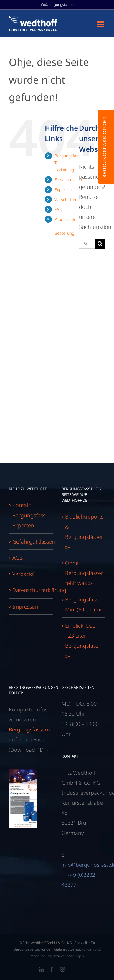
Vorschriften (66, 199)
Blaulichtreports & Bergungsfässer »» (84, 532)
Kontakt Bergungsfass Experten (29, 515)
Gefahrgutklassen (31, 541)
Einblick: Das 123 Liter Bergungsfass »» (82, 641)
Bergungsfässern (29, 729)
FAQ (58, 209)
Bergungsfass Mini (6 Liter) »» (83, 604)
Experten (63, 190)
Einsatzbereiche (69, 180)
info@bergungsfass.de (57, 5)
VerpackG (24, 574)
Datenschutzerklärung (31, 590)
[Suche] (100, 244)
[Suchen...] (87, 244)
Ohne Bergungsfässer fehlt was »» (84, 573)
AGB (18, 558)
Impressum (26, 606)
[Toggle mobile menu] (101, 24)
